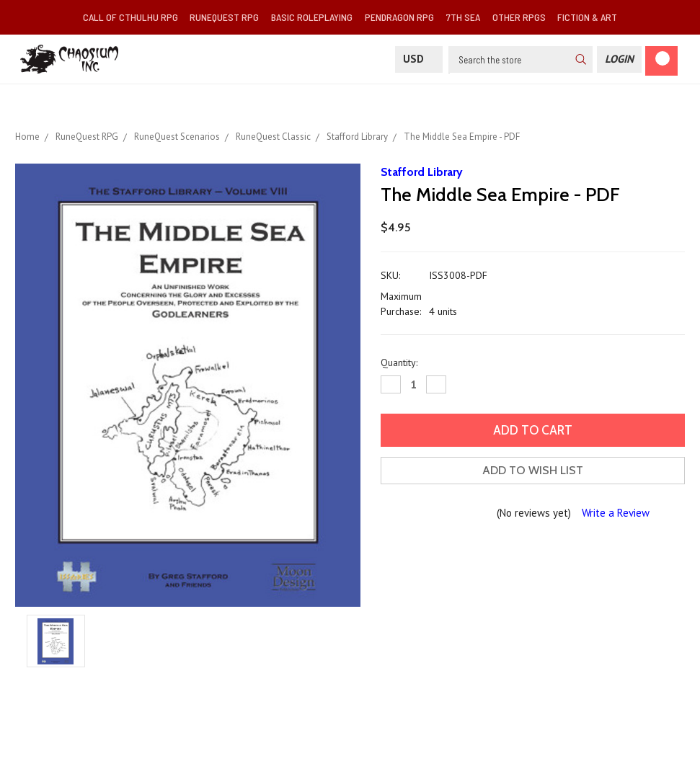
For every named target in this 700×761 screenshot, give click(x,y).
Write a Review (616, 513)
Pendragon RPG (399, 17)
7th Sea (463, 17)
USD (419, 59)
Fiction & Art (587, 17)
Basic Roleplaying (312, 17)
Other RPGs (519, 17)
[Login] (619, 59)
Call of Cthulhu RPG (130, 17)
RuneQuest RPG (224, 17)
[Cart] (661, 61)
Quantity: (399, 362)
